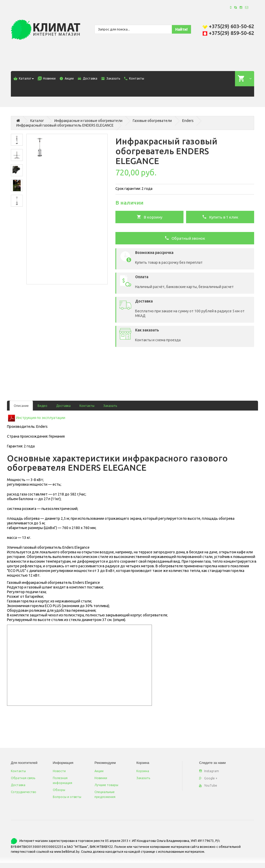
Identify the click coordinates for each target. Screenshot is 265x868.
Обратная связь (23, 778)
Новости (59, 771)
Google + (208, 778)
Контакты (87, 406)
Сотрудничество (24, 792)
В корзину (149, 217)
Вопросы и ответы (67, 797)
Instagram (209, 771)
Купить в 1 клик (220, 217)
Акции (99, 771)
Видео (42, 406)
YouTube (208, 785)
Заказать (110, 406)
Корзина (143, 771)
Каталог (37, 121)
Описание (21, 406)
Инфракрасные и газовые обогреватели (88, 121)
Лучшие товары (106, 785)
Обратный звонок (185, 238)
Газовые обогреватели (152, 121)
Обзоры (59, 790)
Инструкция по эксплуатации (41, 418)
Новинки (101, 778)
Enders (188, 121)
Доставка (63, 406)
